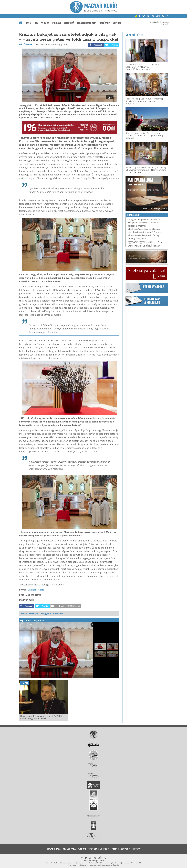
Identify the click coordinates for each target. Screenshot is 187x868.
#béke (24, 614)
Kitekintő (69, 23)
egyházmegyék (136, 242)
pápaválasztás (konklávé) (139, 235)
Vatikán (156, 246)
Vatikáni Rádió (36, 590)
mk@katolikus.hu (115, 863)
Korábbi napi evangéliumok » (155, 208)
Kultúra (117, 23)
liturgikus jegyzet (136, 232)
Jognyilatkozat (95, 865)
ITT (51, 585)
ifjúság (156, 235)
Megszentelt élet (87, 23)
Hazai (29, 23)
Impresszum (73, 865)
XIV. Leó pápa (42, 23)
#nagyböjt (46, 614)
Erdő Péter (151, 242)
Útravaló (149, 232)
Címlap (50, 849)
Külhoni (57, 23)
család (147, 245)
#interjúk (34, 614)
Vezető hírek (134, 35)
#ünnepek (58, 614)
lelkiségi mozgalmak (137, 238)
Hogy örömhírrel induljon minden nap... (143, 184)
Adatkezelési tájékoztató (110, 865)
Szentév (158, 232)
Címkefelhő (133, 215)
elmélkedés (154, 229)
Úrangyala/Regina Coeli (139, 219)
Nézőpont (105, 23)
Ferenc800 (143, 223)
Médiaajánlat (83, 865)
